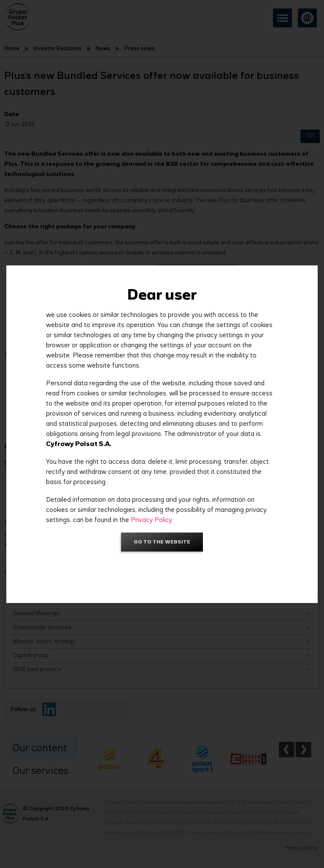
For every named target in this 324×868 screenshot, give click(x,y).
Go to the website (162, 542)
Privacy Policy (151, 520)
